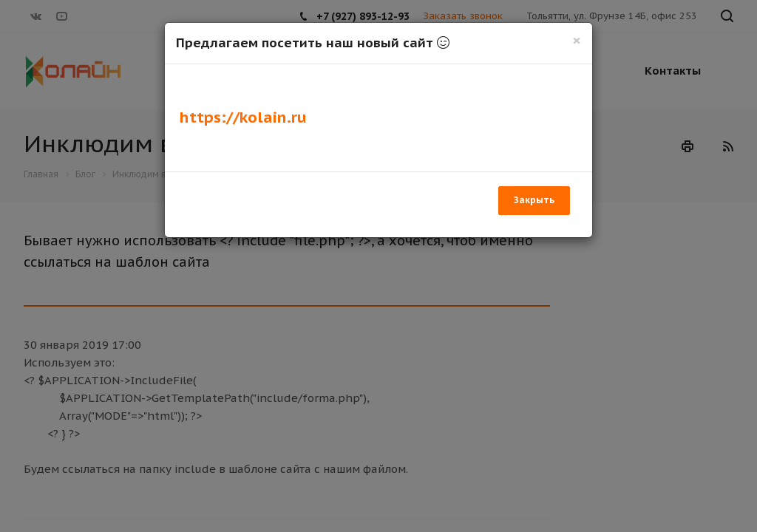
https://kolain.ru (243, 117)
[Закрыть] (577, 40)
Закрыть (534, 200)
